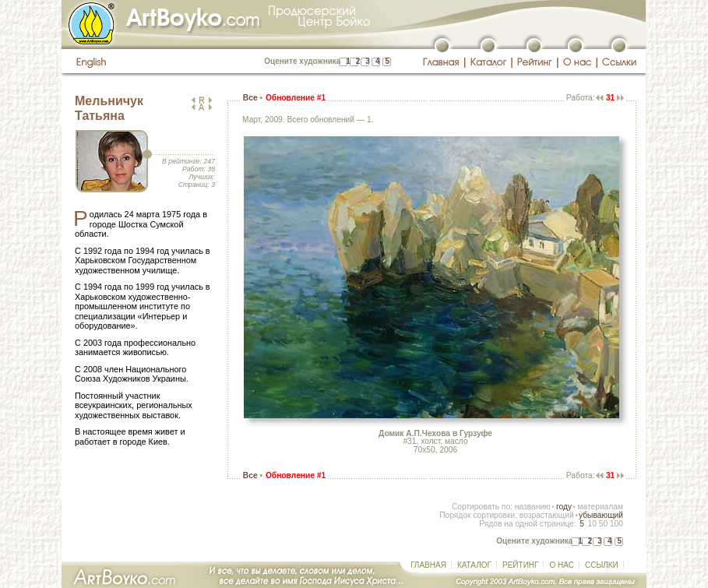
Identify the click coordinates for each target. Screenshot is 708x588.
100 (616, 524)
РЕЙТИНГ (520, 565)
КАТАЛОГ (474, 565)
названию (533, 507)
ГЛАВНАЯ (428, 565)
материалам (600, 507)
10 (592, 524)
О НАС (561, 565)
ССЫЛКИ (602, 565)
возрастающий (547, 515)
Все (250, 98)
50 (603, 524)
